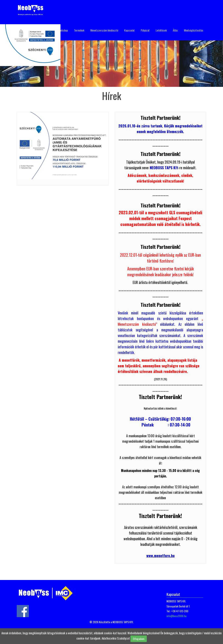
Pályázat (145, 30)
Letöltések (161, 30)
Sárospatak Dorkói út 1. (178, 606)
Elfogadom (139, 639)
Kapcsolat (129, 30)
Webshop (63, 30)
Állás (175, 30)
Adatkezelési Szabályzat (116, 638)
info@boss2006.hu (177, 616)
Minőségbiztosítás (194, 30)
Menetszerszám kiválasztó (104, 30)
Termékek (79, 30)
